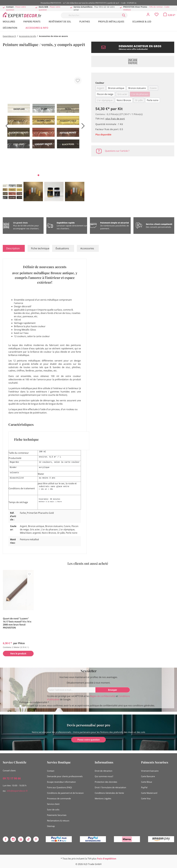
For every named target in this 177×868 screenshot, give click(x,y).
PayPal (144, 787)
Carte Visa (146, 798)
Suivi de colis (53, 810)
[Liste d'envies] (157, 15)
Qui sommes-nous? (104, 776)
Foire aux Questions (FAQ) (59, 787)
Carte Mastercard (149, 793)
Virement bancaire (150, 771)
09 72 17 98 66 (12, 778)
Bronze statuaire (137, 88)
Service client (53, 804)
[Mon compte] (148, 15)
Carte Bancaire (148, 776)
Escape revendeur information (61, 782)
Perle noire (153, 100)
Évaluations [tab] (62, 248)
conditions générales (143, 706)
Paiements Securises (57, 815)
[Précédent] (6, 127)
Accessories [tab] (87, 248)
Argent (100, 88)
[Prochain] (82, 127)
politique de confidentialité (104, 706)
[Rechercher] (124, 15)
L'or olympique (105, 100)
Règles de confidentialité (103, 696)
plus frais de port (115, 119)
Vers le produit (18, 654)
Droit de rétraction (104, 771)
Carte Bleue (147, 782)
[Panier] (169, 15)
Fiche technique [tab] (40, 248)
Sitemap (51, 826)
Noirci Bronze (124, 100)
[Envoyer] (113, 690)
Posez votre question (89, 740)
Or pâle (139, 100)
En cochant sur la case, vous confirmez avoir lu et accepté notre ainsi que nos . (89, 706)
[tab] (14, 248)
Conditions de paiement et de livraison (65, 793)
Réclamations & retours (58, 821)
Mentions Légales (103, 798)
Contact (51, 771)
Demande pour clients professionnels (65, 776)
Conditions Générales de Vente (109, 793)
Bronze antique (116, 88)
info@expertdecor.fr (17, 791)
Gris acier (122, 94)
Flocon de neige (105, 94)
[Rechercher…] (91, 15)
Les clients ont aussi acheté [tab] (88, 563)
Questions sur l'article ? (117, 151)
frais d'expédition (107, 859)
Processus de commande (59, 798)
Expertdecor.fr (9, 36)
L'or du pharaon (140, 94)
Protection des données (106, 782)
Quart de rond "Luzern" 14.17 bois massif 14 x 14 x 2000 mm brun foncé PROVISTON (17, 623)
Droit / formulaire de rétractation (110, 787)
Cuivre (153, 88)
